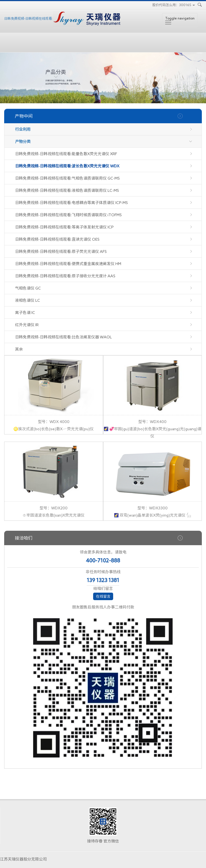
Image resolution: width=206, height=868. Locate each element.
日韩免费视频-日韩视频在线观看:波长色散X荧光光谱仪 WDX (67, 166)
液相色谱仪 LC (28, 300)
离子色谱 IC (25, 313)
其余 (19, 349)
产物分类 (23, 142)
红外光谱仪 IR (27, 325)
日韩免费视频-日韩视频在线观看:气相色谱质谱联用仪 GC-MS (67, 178)
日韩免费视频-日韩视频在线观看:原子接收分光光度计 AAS (65, 276)
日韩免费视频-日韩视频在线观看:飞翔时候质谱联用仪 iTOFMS (68, 215)
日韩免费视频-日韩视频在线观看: (63, 19)
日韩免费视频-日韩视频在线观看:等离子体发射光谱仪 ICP (64, 227)
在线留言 (103, 596)
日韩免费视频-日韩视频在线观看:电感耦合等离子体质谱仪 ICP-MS (71, 203)
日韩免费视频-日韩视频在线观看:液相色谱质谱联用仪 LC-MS (67, 190)
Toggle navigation (180, 20)
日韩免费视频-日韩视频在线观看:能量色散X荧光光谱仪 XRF (66, 154)
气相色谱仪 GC (28, 288)
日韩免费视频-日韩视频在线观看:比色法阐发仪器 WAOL (63, 337)
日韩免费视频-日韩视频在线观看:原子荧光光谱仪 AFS (61, 251)
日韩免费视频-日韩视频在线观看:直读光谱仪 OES (57, 239)
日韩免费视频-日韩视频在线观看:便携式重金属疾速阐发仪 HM (68, 264)
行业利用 (23, 129)
